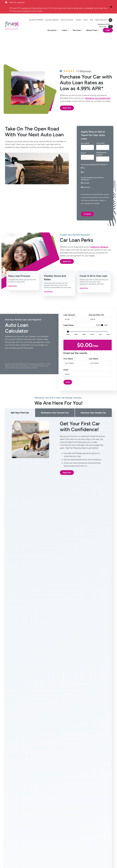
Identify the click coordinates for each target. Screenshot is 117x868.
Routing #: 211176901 (57, 856)
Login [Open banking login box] (101, 34)
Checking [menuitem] (8, 806)
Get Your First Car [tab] (20, 391)
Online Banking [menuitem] (44, 809)
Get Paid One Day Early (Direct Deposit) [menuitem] (45, 814)
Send (68, 361)
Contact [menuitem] (84, 20)
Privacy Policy (37, 856)
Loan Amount (69, 294)
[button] (47, 35)
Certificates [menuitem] (9, 814)
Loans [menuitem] (26, 803)
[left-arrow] (57, 682)
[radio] (95, 147)
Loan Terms (69, 304)
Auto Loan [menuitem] (27, 816)
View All (106, 682)
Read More (12, 773)
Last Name (94, 337)
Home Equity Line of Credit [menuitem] (27, 808)
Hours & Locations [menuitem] (72, 20)
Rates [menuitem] (91, 20)
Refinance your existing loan (98, 77)
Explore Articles (58, 784)
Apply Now (67, 87)
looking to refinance (99, 226)
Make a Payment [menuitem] (94, 24)
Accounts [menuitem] (9, 803)
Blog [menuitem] (97, 20)
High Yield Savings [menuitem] (8, 810)
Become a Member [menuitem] (57, 20)
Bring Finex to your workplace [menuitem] (62, 827)
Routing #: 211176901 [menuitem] (41, 20)
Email (66, 348)
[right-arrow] (63, 682)
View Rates (48, 270)
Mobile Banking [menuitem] (44, 806)
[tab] (27, 564)
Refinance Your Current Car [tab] (55, 391)
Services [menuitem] (43, 803)
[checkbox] (95, 149)
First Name (69, 337)
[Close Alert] (111, 7)
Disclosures (46, 856)
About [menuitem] (61, 803)
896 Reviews (85, 50)
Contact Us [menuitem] (62, 806)
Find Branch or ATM (97, 29)
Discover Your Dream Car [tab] (93, 391)
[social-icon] (7, 837)
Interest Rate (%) (96, 294)
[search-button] (104, 22)
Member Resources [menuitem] (62, 815)
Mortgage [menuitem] (27, 813)
